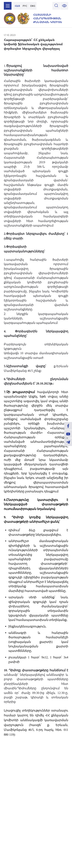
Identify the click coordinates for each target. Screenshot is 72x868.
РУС (25, 6)
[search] (56, 6)
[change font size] (64, 6)
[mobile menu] (8, 6)
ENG (33, 6)
